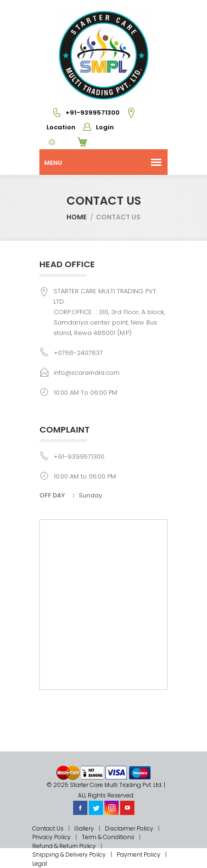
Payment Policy (139, 854)
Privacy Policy (52, 837)
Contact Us (48, 828)
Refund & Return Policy (64, 846)
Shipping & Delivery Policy (69, 854)
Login (95, 127)
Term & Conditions (108, 837)
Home (76, 217)
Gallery (84, 828)
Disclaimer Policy (129, 828)
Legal (40, 863)
